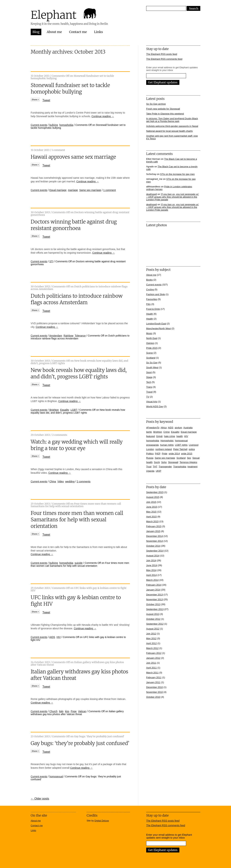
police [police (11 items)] (192, 449)
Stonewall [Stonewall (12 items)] (173, 462)
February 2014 (154, 585)
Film (148, 304)
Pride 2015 (152, 348)
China (53, 481)
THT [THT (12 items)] (155, 467)
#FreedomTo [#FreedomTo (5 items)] (153, 428)
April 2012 (152, 643)
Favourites (152, 299)
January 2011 (153, 682)
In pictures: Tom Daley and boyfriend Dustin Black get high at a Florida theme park (172, 120)
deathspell (152, 194)
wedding (70, 481)
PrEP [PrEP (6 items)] (158, 454)
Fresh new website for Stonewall (163, 109)
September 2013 (155, 609)
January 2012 (153, 658)
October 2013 (153, 604)
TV (148, 397)
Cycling (150, 289)
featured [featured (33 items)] (151, 436)
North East (152, 338)
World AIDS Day (155, 406)
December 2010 (155, 687)
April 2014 (152, 575)
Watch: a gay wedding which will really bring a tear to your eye (77, 445)
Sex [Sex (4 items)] (189, 458)
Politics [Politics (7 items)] (150, 454)
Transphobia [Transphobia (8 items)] (180, 467)
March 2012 (152, 648)
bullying (54, 125)
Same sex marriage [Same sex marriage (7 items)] (165, 458)
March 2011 (152, 673)
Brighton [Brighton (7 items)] (158, 432)
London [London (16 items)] (150, 449)
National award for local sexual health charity (169, 131)
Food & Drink (153, 309)
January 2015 (153, 531)
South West (152, 367)
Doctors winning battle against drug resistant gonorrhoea (74, 225)
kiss (67, 711)
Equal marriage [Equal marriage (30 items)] (189, 432)
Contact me (78, 32)
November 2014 (155, 541)
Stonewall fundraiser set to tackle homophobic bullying (70, 88)
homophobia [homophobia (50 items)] (153, 441)
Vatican (82, 711)
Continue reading (103, 116)
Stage (149, 377)
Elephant (54, 15)
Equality (65, 410)
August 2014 (153, 556)
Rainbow (68, 336)
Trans (149, 387)
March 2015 (152, 521)
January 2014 (153, 590)
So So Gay (152, 363)
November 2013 (155, 599)
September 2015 (155, 492)
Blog (36, 32)
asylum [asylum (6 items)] (178, 428)
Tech (149, 382)
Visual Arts (152, 402)
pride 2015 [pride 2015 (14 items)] (187, 454)
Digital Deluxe (102, 821)
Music (149, 333)
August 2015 (153, 497)
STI (51, 261)
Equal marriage (58, 190)
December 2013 (155, 595)
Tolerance (80, 336)
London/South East (156, 324)
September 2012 (155, 624)
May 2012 (151, 638)
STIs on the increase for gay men (177, 174)
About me (54, 32)
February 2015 (154, 526)
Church (54, 711)
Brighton (54, 410)
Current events (39, 125)
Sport (149, 372)
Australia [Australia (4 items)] (188, 428)
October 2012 (153, 619)
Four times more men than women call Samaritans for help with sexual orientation (77, 520)
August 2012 (153, 629)
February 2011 (154, 677)
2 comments (60, 435)
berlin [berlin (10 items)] (149, 432)
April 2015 (152, 517)
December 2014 (155, 536)
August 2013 (153, 614)
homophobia (66, 125)
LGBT (74, 410)
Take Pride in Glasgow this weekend (165, 114)
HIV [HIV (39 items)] (186, 436)
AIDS (52, 637)
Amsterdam (56, 336)
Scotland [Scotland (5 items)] (181, 458)
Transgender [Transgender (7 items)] (165, 467)
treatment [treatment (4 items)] (192, 467)
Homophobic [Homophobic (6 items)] (167, 441)
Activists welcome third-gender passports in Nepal (172, 126)
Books (149, 280)
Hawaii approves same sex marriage (73, 157)
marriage (73, 190)
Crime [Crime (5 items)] (166, 432)
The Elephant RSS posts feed (162, 54)
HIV (59, 637)
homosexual (56, 776)
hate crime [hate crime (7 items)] (170, 436)
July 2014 (151, 560)
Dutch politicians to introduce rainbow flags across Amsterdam (77, 299)
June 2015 (152, 507)
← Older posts (40, 799)
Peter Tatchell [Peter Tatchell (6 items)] (180, 449)
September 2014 (155, 551)
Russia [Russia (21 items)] (150, 458)
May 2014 (151, 570)
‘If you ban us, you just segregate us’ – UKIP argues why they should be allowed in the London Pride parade (173, 197)
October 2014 (153, 546)
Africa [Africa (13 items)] (164, 428)
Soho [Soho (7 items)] (164, 462)
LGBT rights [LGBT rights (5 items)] (181, 445)
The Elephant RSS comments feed (164, 59)
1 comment (58, 150)
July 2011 (151, 663)
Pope (74, 711)
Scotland (151, 358)
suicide (79, 563)
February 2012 (154, 653)
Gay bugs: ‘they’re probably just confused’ (80, 743)
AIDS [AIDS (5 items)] (171, 428)
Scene (150, 353)
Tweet (46, 100)
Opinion (150, 343)
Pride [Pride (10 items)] (165, 454)
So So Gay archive (156, 104)
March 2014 (152, 580)
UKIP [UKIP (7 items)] (158, 471)
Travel (149, 392)
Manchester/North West (158, 328)
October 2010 (153, 697)
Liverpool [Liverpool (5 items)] (194, 445)
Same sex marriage (90, 190)
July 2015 (151, 502)
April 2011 (152, 668)
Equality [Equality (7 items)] (175, 432)
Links (98, 32)
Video (61, 481)
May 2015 (151, 512)
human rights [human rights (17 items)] (167, 445)
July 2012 (151, 634)
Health (150, 314)
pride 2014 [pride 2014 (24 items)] (174, 454)
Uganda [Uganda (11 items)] (150, 471)
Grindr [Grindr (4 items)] (159, 436)
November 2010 (155, 692)
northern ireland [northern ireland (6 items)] (164, 449)
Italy (61, 711)
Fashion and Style (156, 294)
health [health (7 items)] (179, 436)
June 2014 (152, 565)
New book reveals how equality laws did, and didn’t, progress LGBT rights (79, 373)
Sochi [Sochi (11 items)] (157, 462)
